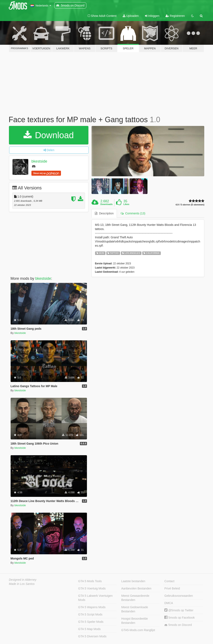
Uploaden (131, 16)
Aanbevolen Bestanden (136, 588)
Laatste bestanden (133, 581)
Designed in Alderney (23, 580)
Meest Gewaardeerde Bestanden (135, 598)
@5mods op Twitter (179, 610)
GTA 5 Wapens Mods (92, 607)
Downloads (107, 204)
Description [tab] (104, 213)
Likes (126, 204)
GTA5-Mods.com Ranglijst (138, 630)
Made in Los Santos (22, 584)
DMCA (169, 603)
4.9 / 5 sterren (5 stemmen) (190, 205)
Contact (169, 581)
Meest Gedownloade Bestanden (135, 609)
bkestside (39, 161)
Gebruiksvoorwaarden (179, 596)
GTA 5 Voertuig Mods (92, 588)
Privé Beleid (172, 588)
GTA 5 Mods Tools (90, 581)
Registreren (175, 16)
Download (49, 135)
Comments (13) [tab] (133, 213)
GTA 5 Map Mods (89, 629)
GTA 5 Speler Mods (91, 622)
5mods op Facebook (180, 618)
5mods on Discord (178, 625)
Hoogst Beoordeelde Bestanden (135, 621)
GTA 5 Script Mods (90, 614)
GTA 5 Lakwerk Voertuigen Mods (95, 598)
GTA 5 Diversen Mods (92, 636)
